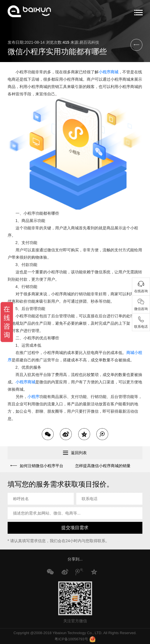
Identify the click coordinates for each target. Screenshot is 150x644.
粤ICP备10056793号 (71, 639)
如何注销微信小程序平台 (41, 466)
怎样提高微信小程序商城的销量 (103, 466)
